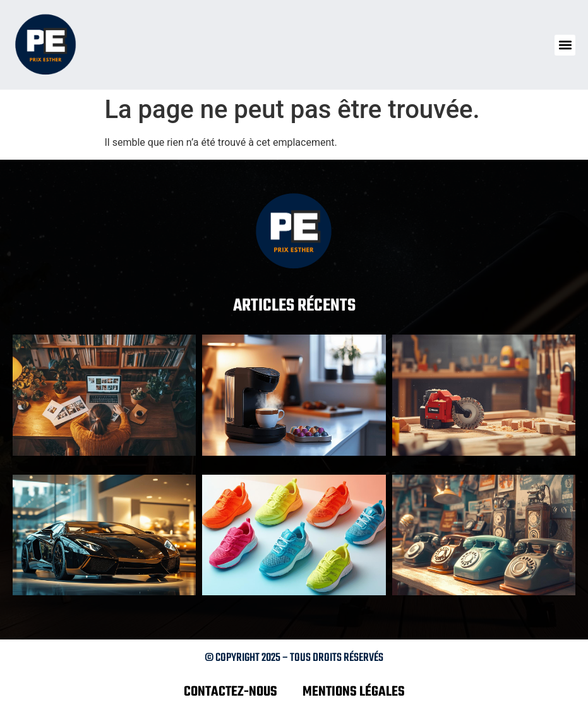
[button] (565, 45)
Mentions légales (354, 692)
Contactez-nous (231, 692)
